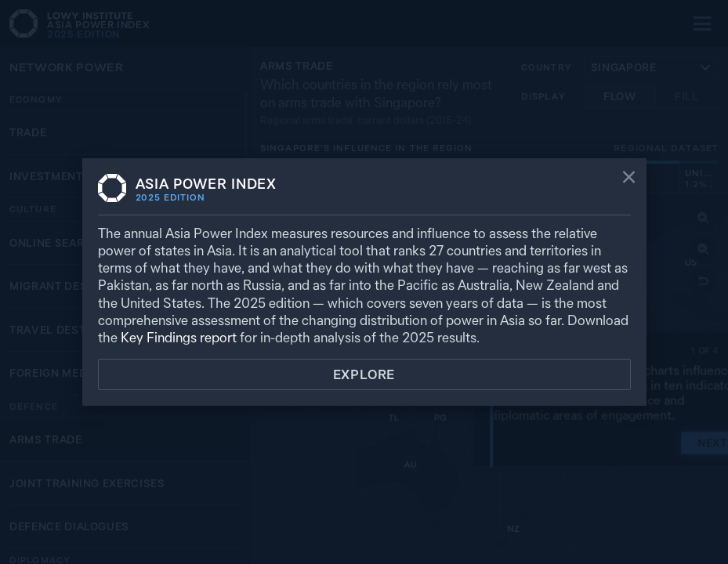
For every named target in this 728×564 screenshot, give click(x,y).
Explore (364, 374)
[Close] (629, 179)
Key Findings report (179, 337)
